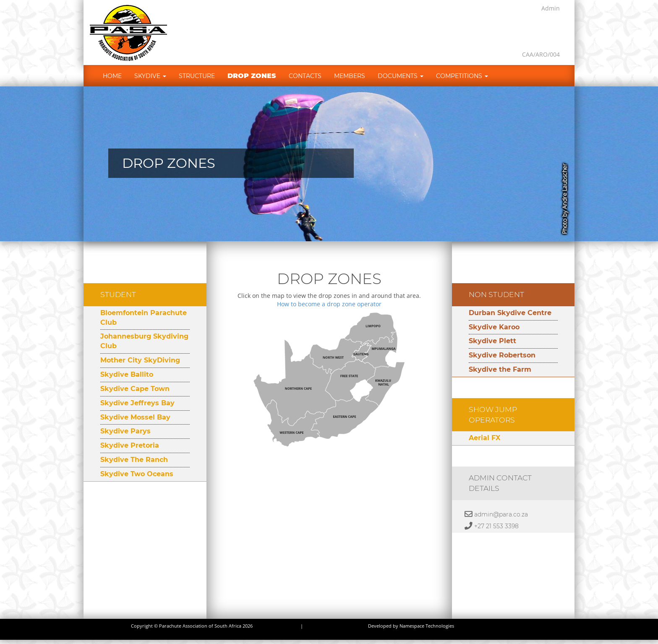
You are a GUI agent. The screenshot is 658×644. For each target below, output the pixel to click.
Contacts (305, 76)
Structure (197, 76)
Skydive (150, 76)
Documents (401, 76)
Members (350, 76)
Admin (551, 8)
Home (112, 76)
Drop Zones (252, 76)
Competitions (462, 76)
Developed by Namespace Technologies (411, 626)
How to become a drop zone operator (329, 304)
